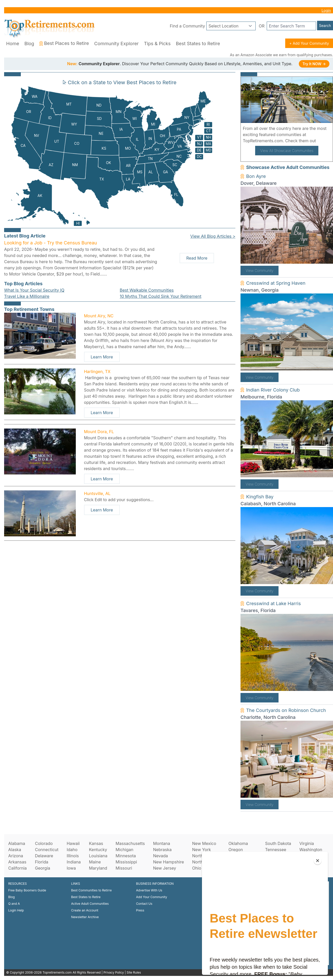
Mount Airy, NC (99, 316)
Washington (311, 850)
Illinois (73, 856)
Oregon (236, 850)
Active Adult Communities (90, 904)
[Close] (318, 861)
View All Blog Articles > (213, 236)
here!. (323, 141)
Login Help (16, 910)
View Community (260, 270)
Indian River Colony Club (273, 390)
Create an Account (85, 910)
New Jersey (165, 868)
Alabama (17, 843)
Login (326, 10)
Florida (42, 862)
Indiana (74, 862)
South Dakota (278, 843)
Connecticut (47, 850)
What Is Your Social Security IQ (34, 290)
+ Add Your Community (309, 43)
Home (13, 44)
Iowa (71, 868)
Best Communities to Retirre (91, 890)
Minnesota (126, 856)
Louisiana (98, 856)
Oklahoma (238, 843)
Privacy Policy (114, 972)
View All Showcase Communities (287, 151)
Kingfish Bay (260, 497)
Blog (29, 44)
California (17, 868)
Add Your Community (152, 897)
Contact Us (144, 904)
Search (325, 26)
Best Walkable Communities (147, 290)
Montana (162, 843)
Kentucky (98, 850)
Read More (197, 258)
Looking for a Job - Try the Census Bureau (50, 243)
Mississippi (126, 862)
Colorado (44, 843)
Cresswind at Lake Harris (274, 603)
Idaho (72, 850)
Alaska (15, 850)
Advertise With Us (149, 890)
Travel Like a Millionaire (27, 296)
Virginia (307, 843)
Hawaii (73, 843)
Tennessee (276, 850)
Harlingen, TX (97, 372)
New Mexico (204, 843)
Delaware (44, 856)
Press (140, 910)
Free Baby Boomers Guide (27, 890)
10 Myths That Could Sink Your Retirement (161, 296)
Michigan (124, 850)
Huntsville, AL (97, 493)
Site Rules (134, 972)
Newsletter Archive (85, 917)
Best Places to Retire (64, 43)
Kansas (96, 843)
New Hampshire (169, 862)
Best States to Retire (198, 44)
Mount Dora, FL (99, 432)
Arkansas (17, 862)
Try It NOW (314, 64)
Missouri (124, 868)
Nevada (161, 856)
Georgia (43, 868)
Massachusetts (130, 843)
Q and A (14, 904)
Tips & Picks (157, 44)
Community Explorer (117, 44)
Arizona (16, 856)
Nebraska (162, 850)
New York (202, 850)
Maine (95, 862)
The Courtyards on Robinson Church (286, 710)
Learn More (102, 357)
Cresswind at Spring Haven (276, 283)
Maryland (98, 868)
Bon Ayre (256, 176)
